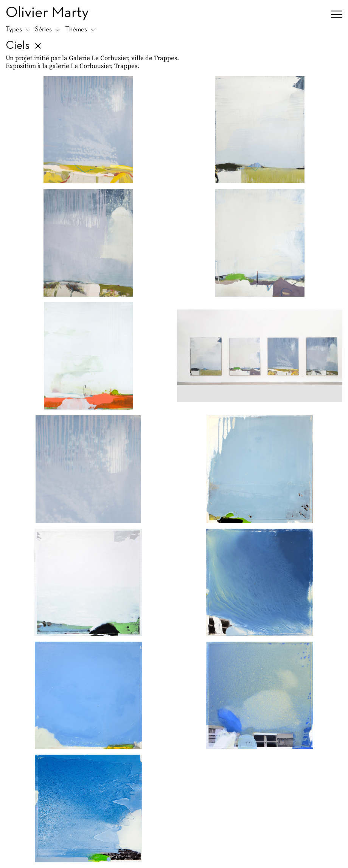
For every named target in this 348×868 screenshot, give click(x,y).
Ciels (18, 46)
